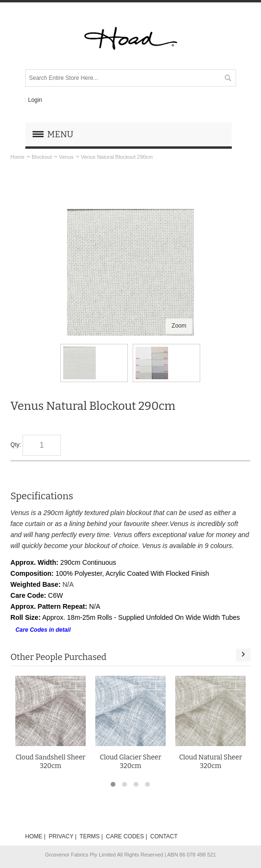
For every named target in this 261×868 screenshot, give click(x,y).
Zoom (179, 326)
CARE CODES (125, 836)
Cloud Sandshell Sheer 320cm (50, 761)
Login (35, 100)
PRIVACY (61, 836)
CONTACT (164, 836)
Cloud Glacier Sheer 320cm (130, 761)
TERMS (90, 836)
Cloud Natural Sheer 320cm (210, 761)
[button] (113, 784)
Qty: (16, 445)
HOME (34, 836)
